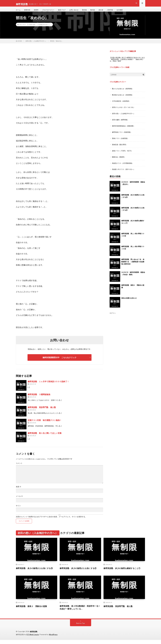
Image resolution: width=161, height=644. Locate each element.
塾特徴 (88, 12)
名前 (19, 490)
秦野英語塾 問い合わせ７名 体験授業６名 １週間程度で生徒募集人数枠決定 (133, 264)
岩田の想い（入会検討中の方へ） (40, 28)
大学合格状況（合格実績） (122, 104)
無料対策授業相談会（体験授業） (124, 129)
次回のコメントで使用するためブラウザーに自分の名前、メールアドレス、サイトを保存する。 (51, 520)
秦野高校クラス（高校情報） (123, 135)
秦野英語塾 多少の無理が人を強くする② (80, 572)
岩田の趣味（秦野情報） (121, 123)
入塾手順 (115, 12)
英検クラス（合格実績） (121, 141)
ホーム (18, 12)
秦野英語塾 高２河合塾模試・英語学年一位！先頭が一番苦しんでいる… (80, 611)
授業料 (37, 12)
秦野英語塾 (34, 636)
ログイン (113, 315)
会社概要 (125, 12)
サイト (18, 509)
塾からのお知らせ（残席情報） (123, 92)
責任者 (105, 12)
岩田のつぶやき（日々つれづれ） (124, 110)
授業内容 (28, 12)
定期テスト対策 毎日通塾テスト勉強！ (45, 424)
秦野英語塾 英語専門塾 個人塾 (42, 411)
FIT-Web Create (33, 639)
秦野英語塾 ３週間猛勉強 (39, 398)
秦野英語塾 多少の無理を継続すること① (124, 572)
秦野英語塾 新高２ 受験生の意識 (33, 610)
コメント (19, 467)
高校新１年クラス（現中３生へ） (124, 171)
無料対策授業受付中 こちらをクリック (60, 361)
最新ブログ (64, 12)
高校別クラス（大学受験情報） (123, 165)
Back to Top (80, 628)
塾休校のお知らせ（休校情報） (123, 98)
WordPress (54, 639)
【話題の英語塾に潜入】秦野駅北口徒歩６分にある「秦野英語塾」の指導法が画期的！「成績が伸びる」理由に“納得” (127, 63)
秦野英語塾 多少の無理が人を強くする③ (37, 572)
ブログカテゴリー (50, 12)
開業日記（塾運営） (119, 159)
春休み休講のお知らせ (129, 300)
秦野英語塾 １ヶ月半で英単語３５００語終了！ (48, 385)
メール (19, 500)
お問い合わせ (77, 12)
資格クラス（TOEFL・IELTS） (123, 153)
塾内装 (97, 12)
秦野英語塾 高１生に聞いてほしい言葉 (45, 437)
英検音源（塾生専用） (120, 147)
